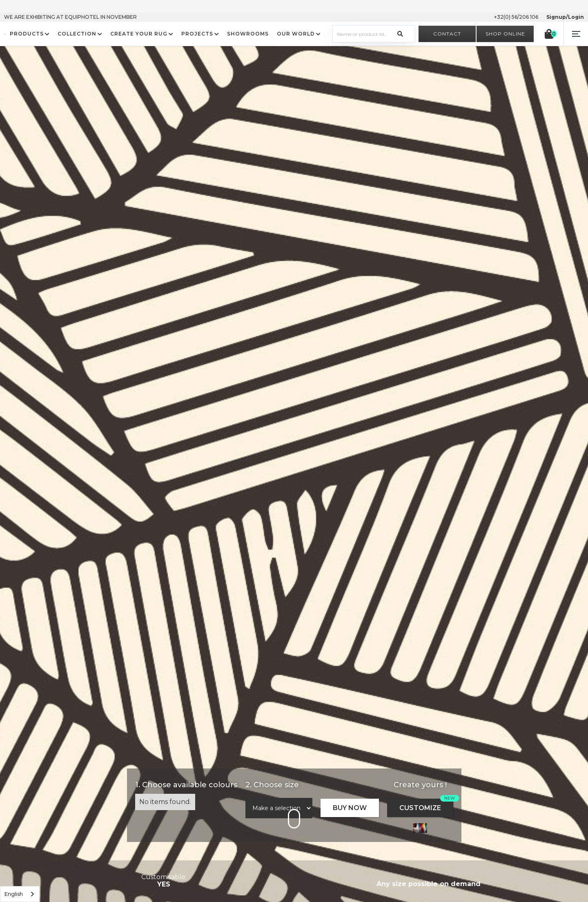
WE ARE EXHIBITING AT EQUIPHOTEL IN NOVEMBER (70, 17)
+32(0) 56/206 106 (516, 17)
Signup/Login (565, 17)
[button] (576, 34)
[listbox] (20, 894)
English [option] (14, 894)
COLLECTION (77, 34)
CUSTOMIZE (420, 808)
